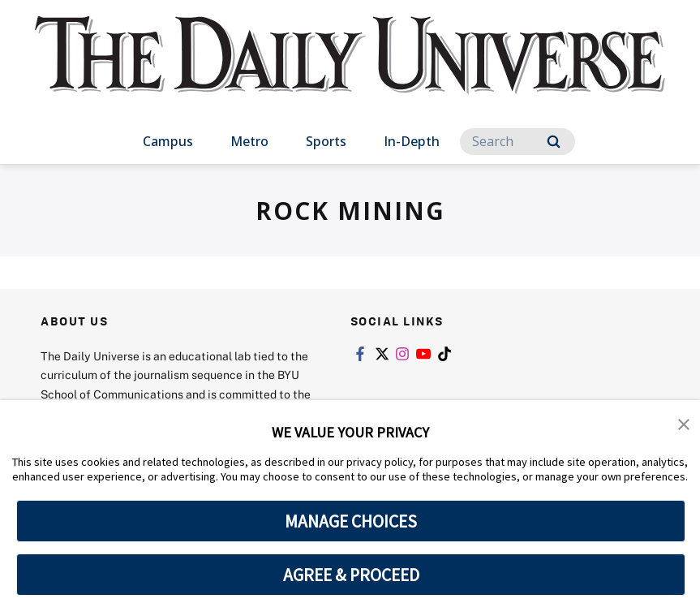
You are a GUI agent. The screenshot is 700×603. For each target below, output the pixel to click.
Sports (326, 141)
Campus (168, 141)
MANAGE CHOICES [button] (351, 521)
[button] (684, 424)
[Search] (517, 142)
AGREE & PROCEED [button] (351, 575)
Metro (249, 141)
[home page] (350, 71)
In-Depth (412, 141)
